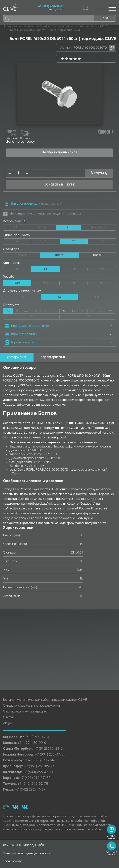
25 (38, 310)
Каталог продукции (23, 204)
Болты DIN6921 (101, 26)
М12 (51, 282)
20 (24, 268)
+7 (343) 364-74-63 (43, 761)
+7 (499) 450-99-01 (51, 7)
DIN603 (29, 255)
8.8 (105, 296)
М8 (108, 282)
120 (44, 316)
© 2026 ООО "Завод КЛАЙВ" (24, 845)
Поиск (105, 18)
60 (74, 311)
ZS (21, 228)
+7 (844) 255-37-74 (38, 772)
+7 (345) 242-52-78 (33, 784)
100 (79, 268)
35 (47, 310)
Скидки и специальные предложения (31, 706)
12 (108, 241)
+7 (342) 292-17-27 (30, 790)
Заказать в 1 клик (60, 185)
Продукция (10, 26)
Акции (8, 723)
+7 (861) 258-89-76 (39, 766)
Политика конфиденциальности (27, 854)
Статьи (9, 718)
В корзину (99, 173)
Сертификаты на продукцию (25, 712)
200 (108, 268)
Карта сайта (13, 861)
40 (56, 310)
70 (94, 310)
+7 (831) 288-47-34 (50, 755)
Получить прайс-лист (59, 153)
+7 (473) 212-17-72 (35, 778)
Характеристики (53, 357)
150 (101, 316)
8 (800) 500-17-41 (37, 737)
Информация (17, 357)
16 (19, 310)
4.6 (30, 296)
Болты (80, 26)
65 (85, 310)
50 (64, 311)
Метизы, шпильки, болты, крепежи (46, 26)
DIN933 (97, 255)
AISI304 (47, 228)
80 (103, 310)
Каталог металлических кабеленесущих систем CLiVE (45, 700)
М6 (80, 282)
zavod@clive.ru (56, 10)
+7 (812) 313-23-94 (49, 749)
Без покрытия (103, 227)
